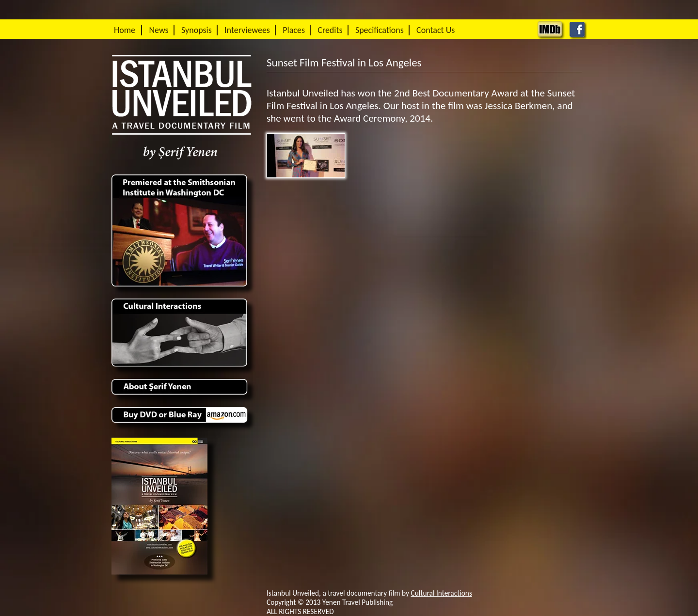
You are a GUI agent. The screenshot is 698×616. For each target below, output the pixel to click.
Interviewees (247, 30)
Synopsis (197, 30)
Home (125, 30)
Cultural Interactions (442, 593)
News (159, 30)
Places (294, 30)
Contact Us (436, 30)
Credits (330, 30)
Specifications (380, 30)
